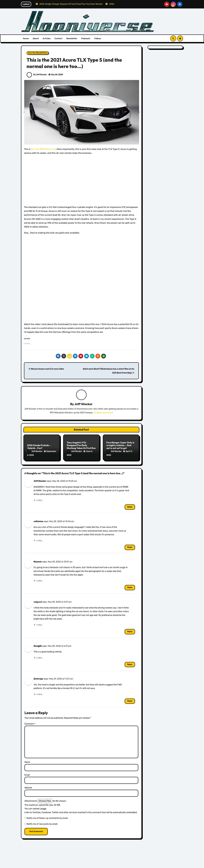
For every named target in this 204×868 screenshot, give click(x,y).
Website (28, 787)
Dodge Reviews (36, 866)
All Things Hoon (36, 862)
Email (27, 774)
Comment (30, 723)
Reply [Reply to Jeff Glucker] (130, 506)
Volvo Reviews (155, 866)
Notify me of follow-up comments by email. (47, 817)
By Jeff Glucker (37, 75)
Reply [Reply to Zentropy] (130, 700)
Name (27, 761)
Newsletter (72, 38)
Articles (47, 38)
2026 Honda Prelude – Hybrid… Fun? (39, 447)
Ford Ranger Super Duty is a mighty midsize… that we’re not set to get (120, 445)
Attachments (31, 800)
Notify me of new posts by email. (42, 823)
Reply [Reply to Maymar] (130, 587)
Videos (98, 38)
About (36, 38)
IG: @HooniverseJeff (103, 413)
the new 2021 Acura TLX (43, 149)
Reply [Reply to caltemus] (130, 546)
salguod (38, 601)
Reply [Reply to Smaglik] (130, 664)
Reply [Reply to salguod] (130, 631)
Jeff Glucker (84, 404)
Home (26, 38)
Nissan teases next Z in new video (46, 369)
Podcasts (86, 38)
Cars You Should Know (38, 53)
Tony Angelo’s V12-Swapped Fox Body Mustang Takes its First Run (81, 445)
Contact (58, 38)
